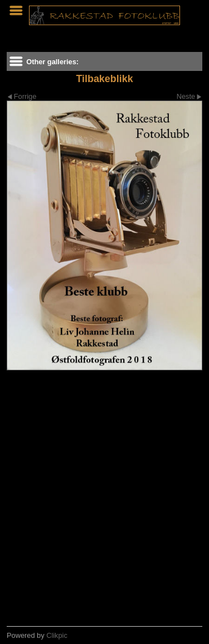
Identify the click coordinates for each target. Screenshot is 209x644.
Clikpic (57, 635)
